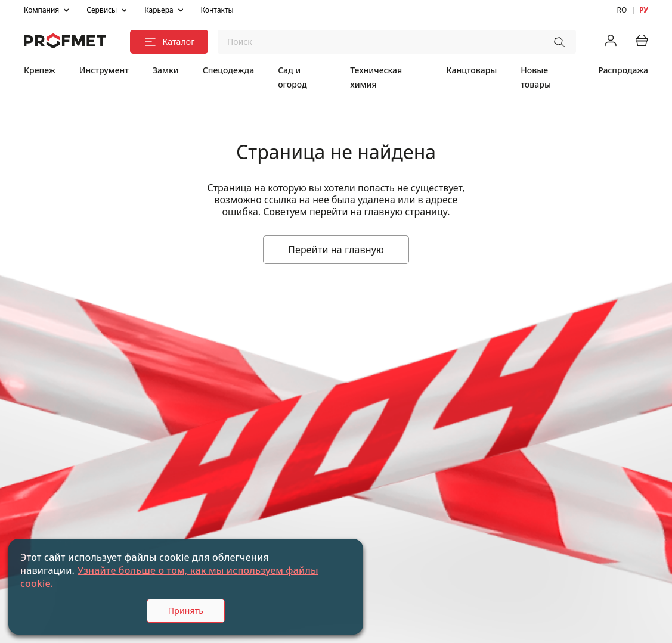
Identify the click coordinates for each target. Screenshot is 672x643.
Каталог (169, 42)
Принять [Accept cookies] (186, 611)
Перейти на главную (336, 250)
